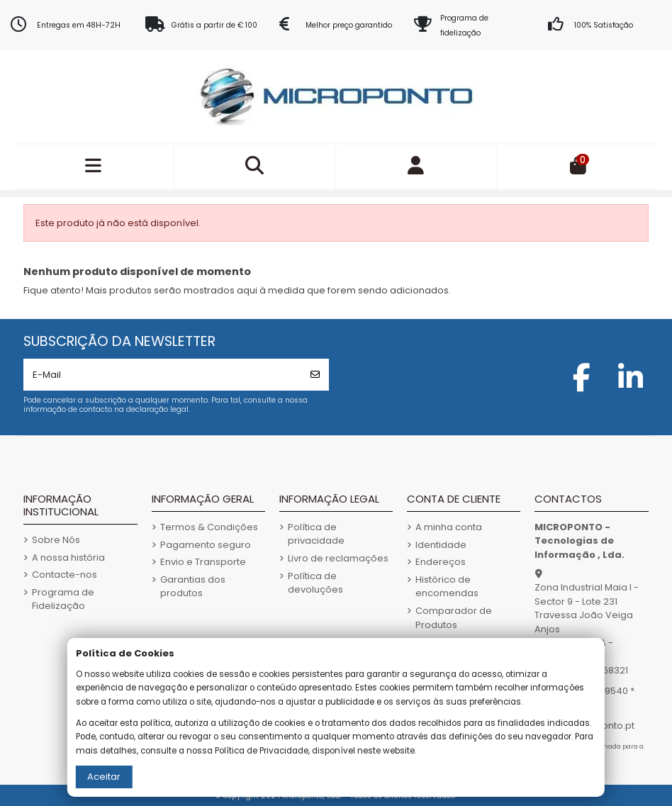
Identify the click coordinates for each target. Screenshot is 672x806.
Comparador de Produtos (454, 618)
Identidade (441, 545)
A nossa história (68, 558)
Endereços (441, 562)
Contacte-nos (65, 575)
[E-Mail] (163, 375)
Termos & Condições (209, 527)
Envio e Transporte (203, 562)
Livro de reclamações (338, 558)
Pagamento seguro (206, 545)
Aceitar (104, 777)
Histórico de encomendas (447, 587)
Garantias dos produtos (193, 587)
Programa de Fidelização (63, 599)
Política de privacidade (316, 534)
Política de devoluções (315, 583)
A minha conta (449, 527)
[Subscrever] (315, 375)
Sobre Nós (56, 540)
